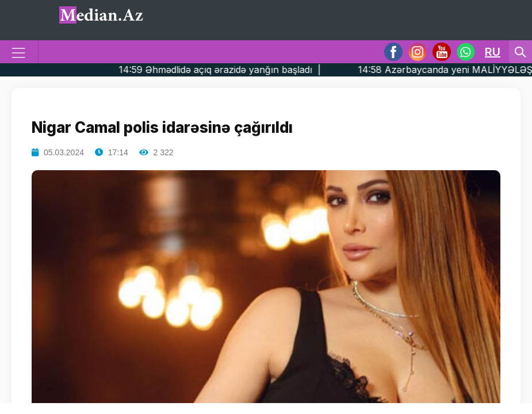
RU (493, 52)
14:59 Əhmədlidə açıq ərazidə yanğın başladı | (239, 70)
